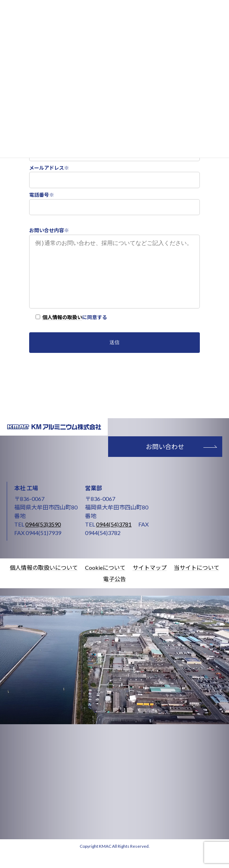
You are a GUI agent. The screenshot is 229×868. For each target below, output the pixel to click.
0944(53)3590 (43, 538)
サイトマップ (150, 582)
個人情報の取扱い (62, 331)
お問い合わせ (165, 461)
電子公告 (114, 593)
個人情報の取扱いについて (44, 582)
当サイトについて (197, 582)
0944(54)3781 (114, 538)
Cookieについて (105, 582)
